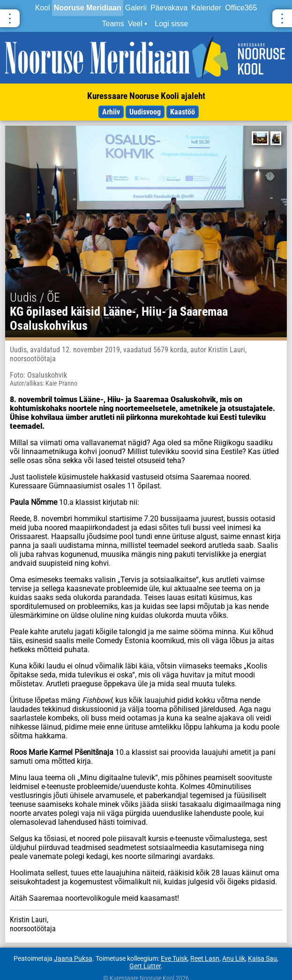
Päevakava (169, 8)
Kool (43, 8)
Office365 (241, 8)
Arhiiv (111, 112)
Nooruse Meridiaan (88, 8)
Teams (113, 24)
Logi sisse (171, 24)
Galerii (136, 8)
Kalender (206, 8)
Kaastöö (183, 112)
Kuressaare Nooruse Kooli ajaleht (146, 96)
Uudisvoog (145, 112)
